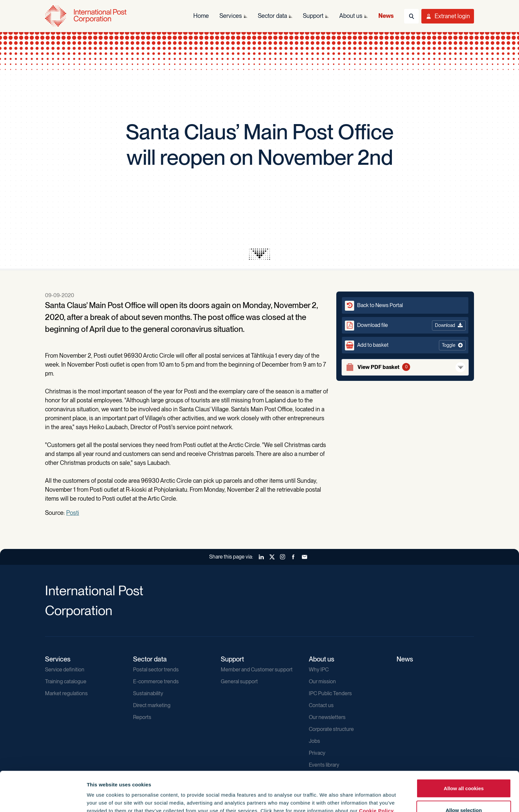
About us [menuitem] (351, 16)
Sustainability (148, 693)
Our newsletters (327, 717)
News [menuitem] (386, 16)
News (405, 659)
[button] (405, 345)
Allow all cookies (464, 751)
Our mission (322, 681)
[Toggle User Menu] (448, 16)
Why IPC (319, 670)
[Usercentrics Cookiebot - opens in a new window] (43, 799)
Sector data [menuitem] (272, 16)
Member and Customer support (257, 670)
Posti (73, 513)
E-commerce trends (156, 681)
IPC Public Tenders (330, 693)
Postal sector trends (156, 670)
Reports (142, 717)
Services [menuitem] (231, 16)
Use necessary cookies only (464, 794)
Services (58, 659)
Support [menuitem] (313, 16)
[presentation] (259, 254)
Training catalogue (66, 681)
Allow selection (464, 773)
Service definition (65, 670)
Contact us (321, 705)
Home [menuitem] (201, 16)
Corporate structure (331, 729)
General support (239, 681)
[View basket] (405, 367)
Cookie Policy (377, 773)
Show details (358, 795)
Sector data (150, 659)
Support (232, 659)
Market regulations (66, 693)
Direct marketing (152, 705)
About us (322, 659)
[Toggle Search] (411, 16)
